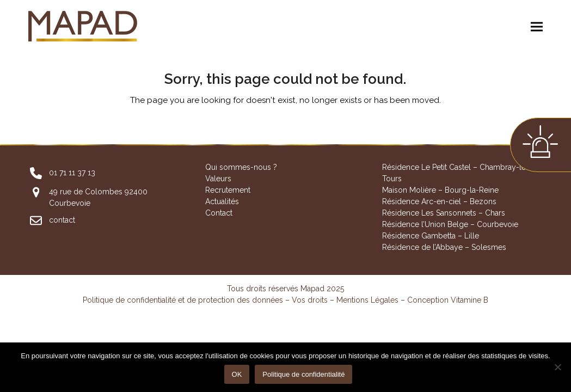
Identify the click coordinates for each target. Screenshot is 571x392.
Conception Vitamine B (448, 300)
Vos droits (310, 300)
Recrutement (228, 190)
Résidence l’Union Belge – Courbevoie (450, 224)
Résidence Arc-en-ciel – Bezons (439, 201)
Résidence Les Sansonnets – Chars (444, 213)
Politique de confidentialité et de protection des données (183, 300)
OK (237, 374)
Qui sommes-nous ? (241, 167)
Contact (219, 213)
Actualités (222, 201)
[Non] (557, 367)
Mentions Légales (367, 300)
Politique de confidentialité (303, 374)
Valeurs (218, 179)
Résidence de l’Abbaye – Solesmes (444, 247)
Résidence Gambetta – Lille (431, 236)
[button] (537, 27)
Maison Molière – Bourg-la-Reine (440, 190)
